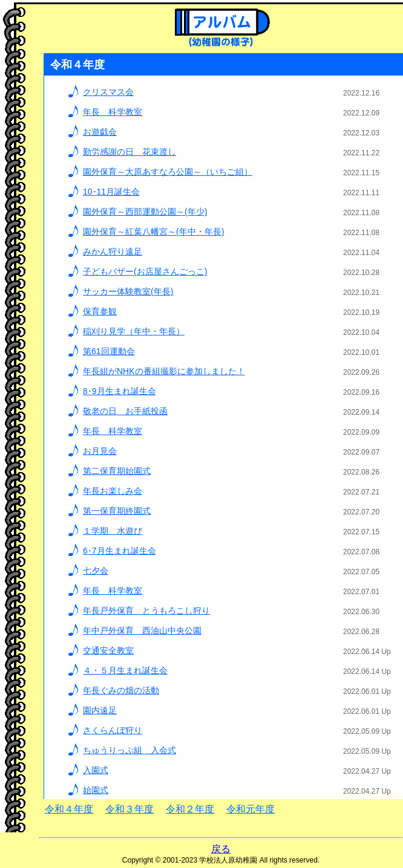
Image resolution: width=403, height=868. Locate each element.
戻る (221, 849)
